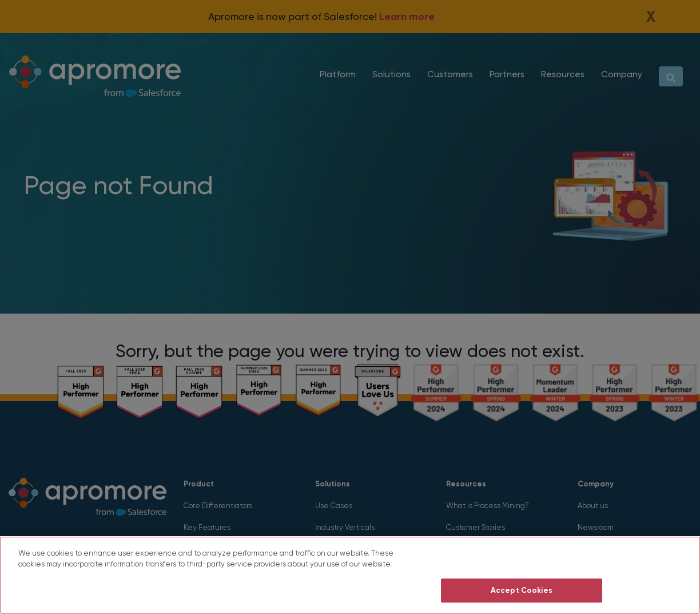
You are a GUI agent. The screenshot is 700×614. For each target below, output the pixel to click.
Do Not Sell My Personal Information (522, 562)
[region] (350, 575)
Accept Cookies (522, 590)
